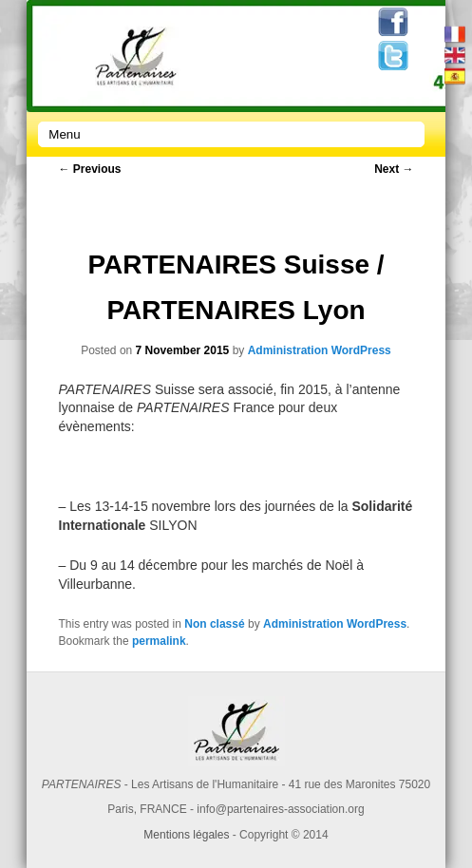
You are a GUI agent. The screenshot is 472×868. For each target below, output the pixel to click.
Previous (90, 169)
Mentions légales (186, 835)
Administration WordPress (320, 350)
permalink (159, 641)
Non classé (214, 624)
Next (394, 169)
